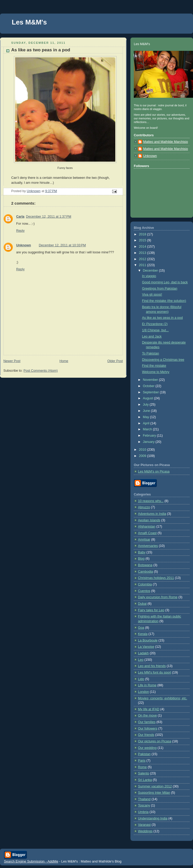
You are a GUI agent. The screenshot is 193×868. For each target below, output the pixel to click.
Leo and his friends (152, 666)
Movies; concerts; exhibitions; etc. (163, 698)
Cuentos (144, 591)
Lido (141, 679)
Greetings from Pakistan (160, 289)
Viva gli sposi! (152, 295)
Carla (20, 217)
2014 (143, 247)
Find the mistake (154, 366)
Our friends (146, 735)
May (146, 417)
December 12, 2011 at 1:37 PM (49, 217)
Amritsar (144, 540)
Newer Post (12, 361)
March (148, 429)
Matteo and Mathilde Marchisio (166, 142)
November (151, 380)
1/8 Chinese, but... (155, 330)
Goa (141, 628)
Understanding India (153, 818)
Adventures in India (152, 514)
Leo (141, 660)
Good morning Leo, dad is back (165, 282)
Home (64, 361)
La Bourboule (148, 640)
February (150, 436)
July (146, 405)
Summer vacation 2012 (155, 786)
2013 (143, 253)
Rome (142, 767)
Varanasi (144, 825)
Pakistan (144, 754)
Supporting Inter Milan (154, 793)
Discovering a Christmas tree (163, 360)
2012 (143, 259)
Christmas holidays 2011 (156, 578)
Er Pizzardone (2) (155, 324)
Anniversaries (148, 546)
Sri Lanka (145, 780)
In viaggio (149, 276)
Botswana (145, 565)
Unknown (24, 245)
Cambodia (145, 572)
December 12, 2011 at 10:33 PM (62, 245)
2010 (143, 450)
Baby (142, 552)
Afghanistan (147, 527)
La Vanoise (146, 647)
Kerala (143, 634)
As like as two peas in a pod (162, 318)
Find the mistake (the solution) (164, 301)
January (149, 442)
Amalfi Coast (147, 533)
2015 (143, 240)
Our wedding (147, 748)
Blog (141, 559)
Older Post (115, 361)
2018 (143, 234)
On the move (147, 716)
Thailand (144, 799)
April (147, 423)
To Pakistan (151, 353)
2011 (143, 265)
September (151, 392)
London (143, 692)
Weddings (145, 831)
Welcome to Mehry (156, 372)
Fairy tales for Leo (151, 610)
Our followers (148, 729)
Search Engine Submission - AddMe (31, 861)
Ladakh (143, 653)
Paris (142, 761)
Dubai (142, 604)
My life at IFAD (149, 709)
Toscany (144, 805)
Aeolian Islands (149, 520)
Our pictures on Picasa (155, 741)
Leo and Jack (152, 337)
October (149, 386)
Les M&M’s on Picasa (154, 472)
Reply (20, 231)
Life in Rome (147, 685)
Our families (147, 722)
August (149, 398)
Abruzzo (144, 507)
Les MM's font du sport (155, 673)
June (147, 411)
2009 (143, 456)
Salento (144, 773)
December (151, 271)
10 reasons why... (151, 501)
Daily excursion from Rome (158, 597)
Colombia (145, 584)
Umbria (143, 812)
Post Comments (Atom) (41, 371)
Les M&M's (29, 22)
